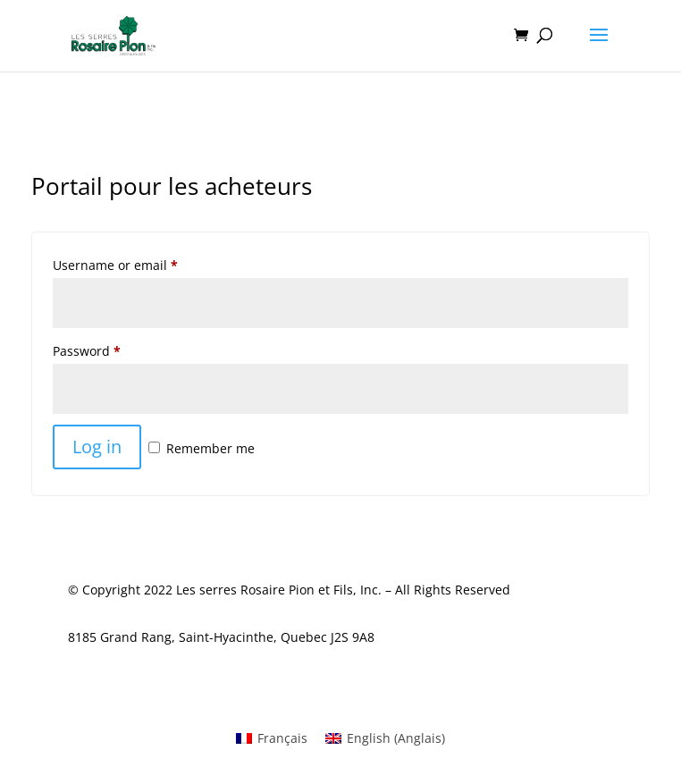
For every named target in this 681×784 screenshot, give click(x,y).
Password (87, 351)
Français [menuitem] (282, 738)
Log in (97, 447)
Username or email (115, 265)
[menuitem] (272, 738)
